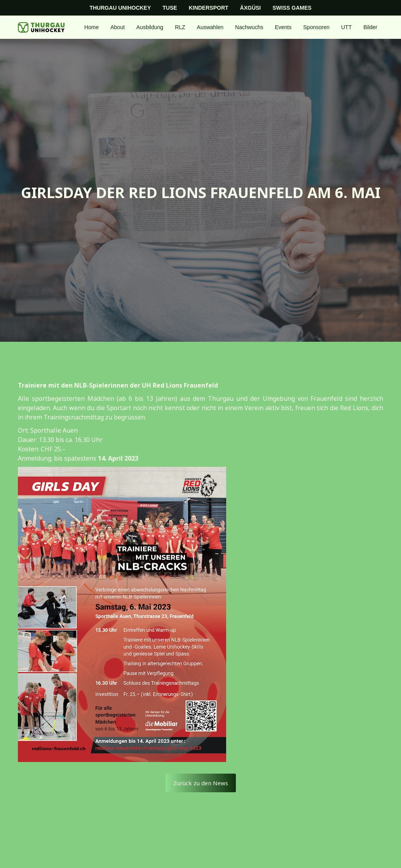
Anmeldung (35, 458)
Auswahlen (210, 27)
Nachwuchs (249, 27)
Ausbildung (150, 27)
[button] (118, 27)
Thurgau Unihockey (120, 8)
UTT (346, 27)
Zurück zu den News (201, 783)
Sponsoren (316, 27)
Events (283, 27)
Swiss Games (292, 8)
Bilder (370, 27)
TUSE (170, 8)
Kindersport (209, 8)
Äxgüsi (251, 8)
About (118, 27)
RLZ (180, 27)
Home (92, 27)
